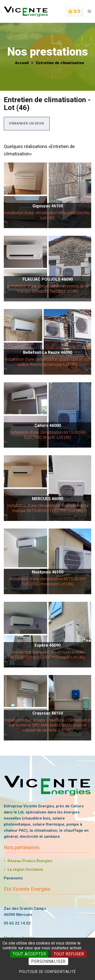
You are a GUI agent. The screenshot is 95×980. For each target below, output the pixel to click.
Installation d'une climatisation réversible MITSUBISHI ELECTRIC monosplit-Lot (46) (48, 655)
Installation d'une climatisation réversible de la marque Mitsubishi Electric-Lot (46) (48, 289)
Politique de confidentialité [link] (48, 972)
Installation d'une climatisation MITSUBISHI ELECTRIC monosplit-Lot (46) (48, 581)
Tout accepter (29, 954)
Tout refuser (69, 954)
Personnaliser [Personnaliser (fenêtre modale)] (48, 961)
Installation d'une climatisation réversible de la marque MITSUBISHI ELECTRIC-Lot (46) (48, 508)
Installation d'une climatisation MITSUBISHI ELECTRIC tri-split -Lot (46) (48, 435)
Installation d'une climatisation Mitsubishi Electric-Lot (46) (48, 215)
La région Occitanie (25, 869)
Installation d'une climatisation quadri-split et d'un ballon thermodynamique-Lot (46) (48, 362)
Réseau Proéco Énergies (30, 861)
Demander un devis (27, 123)
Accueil (22, 63)
